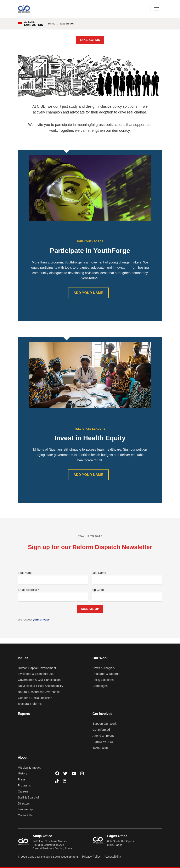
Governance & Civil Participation (39, 680)
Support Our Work (105, 724)
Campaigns (100, 686)
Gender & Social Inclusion (35, 698)
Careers (23, 791)
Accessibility (113, 857)
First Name (25, 573)
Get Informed (101, 730)
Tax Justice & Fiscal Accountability (40, 686)
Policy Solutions (103, 680)
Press (22, 779)
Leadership (25, 809)
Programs (24, 785)
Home (52, 24)
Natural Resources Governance (39, 692)
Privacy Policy (91, 857)
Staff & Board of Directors (28, 800)
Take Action (100, 748)
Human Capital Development (37, 668)
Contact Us (25, 815)
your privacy (41, 620)
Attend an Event (103, 736)
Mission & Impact (29, 768)
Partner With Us (103, 742)
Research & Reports (106, 674)
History (22, 773)
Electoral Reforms (30, 704)
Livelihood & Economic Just (36, 674)
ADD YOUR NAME (88, 293)
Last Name (99, 573)
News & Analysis (103, 668)
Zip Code (98, 590)
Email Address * (28, 590)
